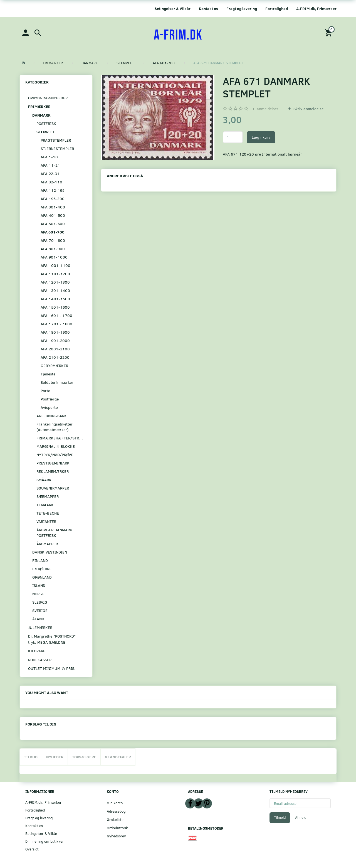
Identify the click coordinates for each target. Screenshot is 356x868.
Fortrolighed (277, 8)
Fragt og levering (242, 8)
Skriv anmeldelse (308, 109)
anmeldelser (266, 109)
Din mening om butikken (45, 841)
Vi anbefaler (118, 757)
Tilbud (31, 757)
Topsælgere (84, 757)
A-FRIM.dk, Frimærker (316, 8)
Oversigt (32, 849)
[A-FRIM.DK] (178, 35)
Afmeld (301, 817)
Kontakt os (208, 8)
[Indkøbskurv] (329, 32)
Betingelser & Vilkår (172, 8)
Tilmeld (280, 817)
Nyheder (55, 757)
